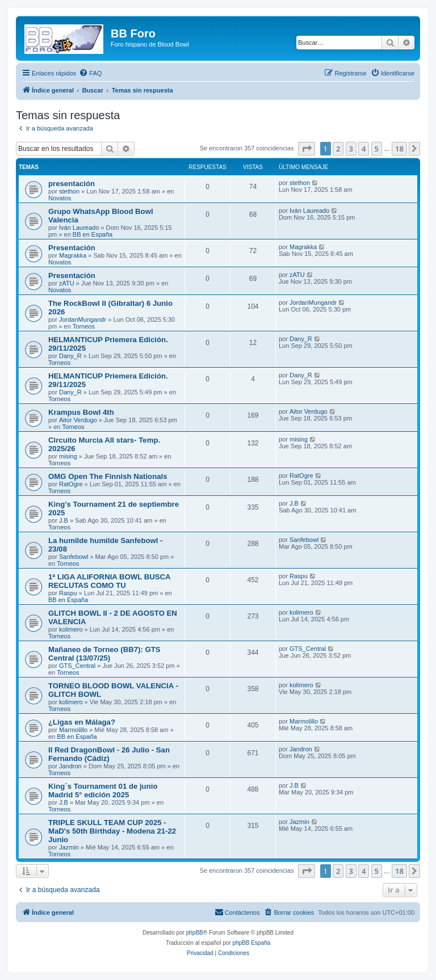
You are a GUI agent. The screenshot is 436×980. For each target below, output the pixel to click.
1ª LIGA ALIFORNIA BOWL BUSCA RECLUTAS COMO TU (109, 581)
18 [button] (399, 149)
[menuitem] (90, 73)
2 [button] (338, 149)
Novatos (60, 198)
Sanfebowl (74, 557)
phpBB (195, 933)
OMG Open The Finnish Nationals (108, 476)
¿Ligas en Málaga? (82, 722)
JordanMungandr (83, 319)
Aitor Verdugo (78, 420)
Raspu (68, 593)
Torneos (84, 326)
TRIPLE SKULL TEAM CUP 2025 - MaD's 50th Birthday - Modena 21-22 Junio (112, 831)
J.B (64, 520)
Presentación (72, 248)
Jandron (70, 766)
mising (68, 456)
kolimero (71, 629)
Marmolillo (73, 730)
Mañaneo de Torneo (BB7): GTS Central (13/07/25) (104, 654)
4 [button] (364, 149)
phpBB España (251, 943)
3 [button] (351, 149)
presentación (72, 184)
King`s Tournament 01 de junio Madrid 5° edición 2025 (103, 790)
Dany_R (70, 356)
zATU (67, 283)
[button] (307, 149)
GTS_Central (77, 666)
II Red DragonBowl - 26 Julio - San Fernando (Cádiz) (109, 754)
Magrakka (73, 255)
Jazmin (69, 847)
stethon (69, 191)
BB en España (93, 234)
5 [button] (377, 149)
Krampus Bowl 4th (81, 412)
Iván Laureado (79, 228)
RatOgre (71, 484)
